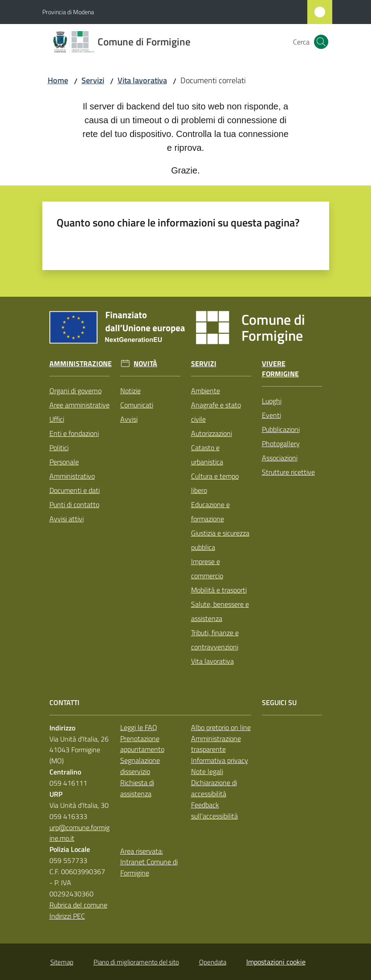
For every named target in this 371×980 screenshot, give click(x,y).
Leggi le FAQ (139, 727)
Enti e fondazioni (74, 433)
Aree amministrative (79, 405)
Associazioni (280, 458)
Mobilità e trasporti (219, 590)
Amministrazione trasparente (216, 744)
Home (58, 80)
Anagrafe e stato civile (216, 412)
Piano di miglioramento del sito (136, 962)
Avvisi (129, 419)
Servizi (93, 80)
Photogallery (281, 444)
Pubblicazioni (281, 429)
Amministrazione (81, 364)
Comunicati (137, 405)
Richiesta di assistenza (137, 788)
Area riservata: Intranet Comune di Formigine (149, 862)
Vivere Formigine (280, 369)
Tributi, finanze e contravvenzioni (215, 640)
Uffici (57, 419)
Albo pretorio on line (221, 727)
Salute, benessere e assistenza (220, 611)
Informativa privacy (220, 760)
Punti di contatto (74, 504)
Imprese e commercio (207, 569)
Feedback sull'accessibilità (214, 810)
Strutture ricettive (288, 472)
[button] (321, 42)
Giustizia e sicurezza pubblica (220, 540)
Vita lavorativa (142, 80)
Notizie (130, 391)
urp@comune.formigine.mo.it (79, 833)
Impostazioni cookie (276, 962)
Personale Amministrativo (72, 469)
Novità (145, 364)
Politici (59, 448)
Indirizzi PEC (67, 916)
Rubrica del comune (78, 905)
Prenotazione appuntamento (142, 744)
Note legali (207, 771)
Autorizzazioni (212, 433)
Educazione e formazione (210, 512)
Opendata (213, 962)
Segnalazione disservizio (140, 766)
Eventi (271, 415)
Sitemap (62, 962)
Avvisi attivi (67, 519)
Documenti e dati (75, 490)
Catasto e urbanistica (207, 455)
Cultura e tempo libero (215, 483)
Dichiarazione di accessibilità (214, 788)
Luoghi (272, 401)
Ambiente (206, 391)
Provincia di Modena (68, 12)
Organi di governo (75, 391)
